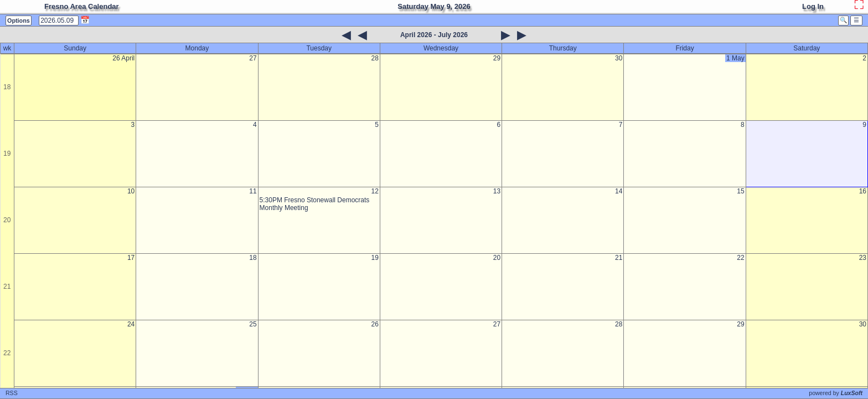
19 (7, 154)
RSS (12, 393)
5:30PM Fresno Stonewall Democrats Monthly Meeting (315, 204)
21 (7, 287)
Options (19, 21)
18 (7, 87)
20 (7, 220)
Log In (813, 6)
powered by (836, 393)
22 (7, 353)
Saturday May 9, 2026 (434, 6)
